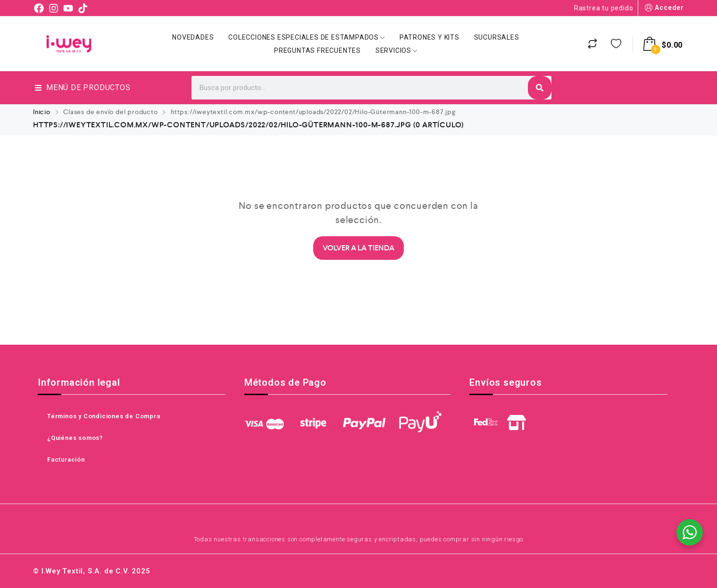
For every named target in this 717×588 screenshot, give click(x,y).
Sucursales (497, 37)
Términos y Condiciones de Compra (104, 416)
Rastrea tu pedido (604, 8)
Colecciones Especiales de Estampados (307, 37)
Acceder (663, 8)
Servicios (396, 50)
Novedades (193, 37)
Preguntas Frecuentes (317, 50)
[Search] (540, 88)
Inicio (42, 112)
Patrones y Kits (429, 37)
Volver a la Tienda (358, 248)
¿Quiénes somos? (75, 438)
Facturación (66, 460)
